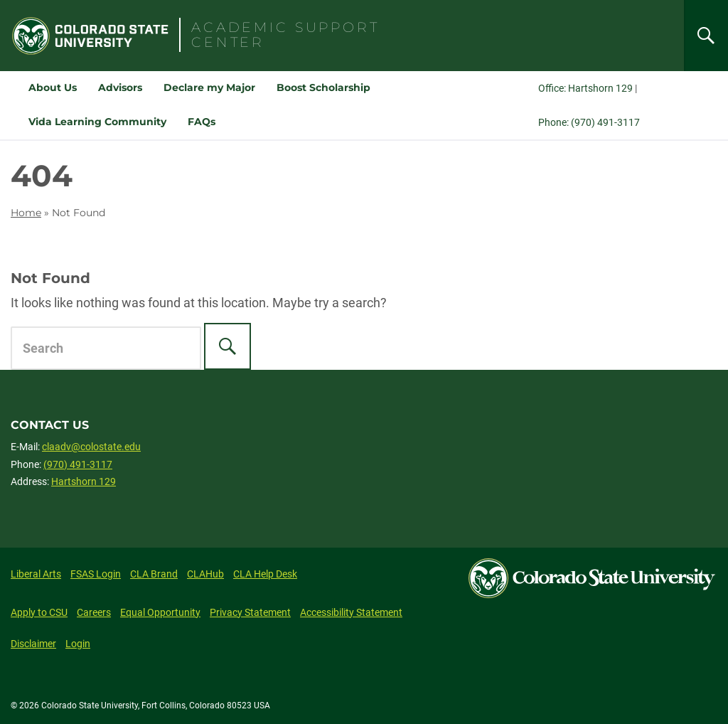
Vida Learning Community (97, 122)
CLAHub (205, 574)
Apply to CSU (39, 612)
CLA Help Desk (265, 574)
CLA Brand (154, 574)
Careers (94, 612)
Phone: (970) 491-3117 (589, 122)
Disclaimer (33, 644)
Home (26, 213)
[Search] (706, 36)
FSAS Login (96, 574)
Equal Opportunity (160, 612)
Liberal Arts (36, 574)
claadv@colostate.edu (91, 447)
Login (78, 644)
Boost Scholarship (323, 87)
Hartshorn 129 (84, 481)
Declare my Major (209, 87)
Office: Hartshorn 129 (585, 88)
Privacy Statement (250, 612)
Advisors (120, 87)
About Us (53, 87)
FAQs (202, 122)
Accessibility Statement (351, 612)
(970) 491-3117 (78, 464)
